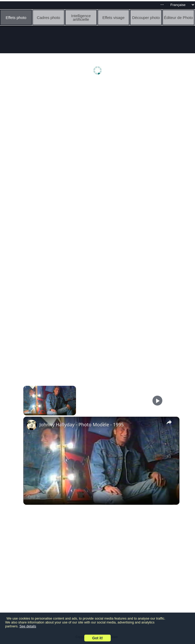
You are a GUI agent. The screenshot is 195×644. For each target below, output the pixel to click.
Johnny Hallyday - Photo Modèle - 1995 (82, 424)
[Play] (157, 401)
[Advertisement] (99, 124)
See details (28, 626)
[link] (32, 425)
